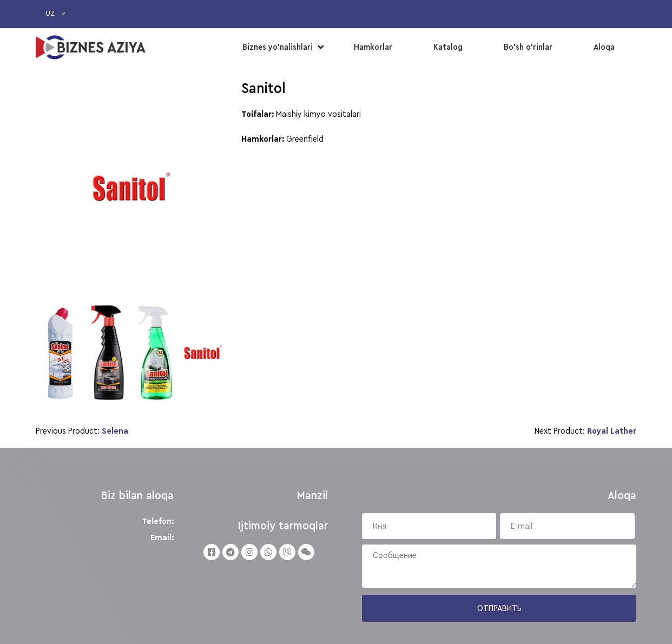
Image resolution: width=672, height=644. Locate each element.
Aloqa (604, 47)
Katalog (448, 47)
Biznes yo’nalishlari (278, 47)
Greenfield (305, 139)
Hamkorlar (373, 47)
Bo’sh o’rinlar (528, 47)
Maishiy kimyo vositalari (318, 114)
